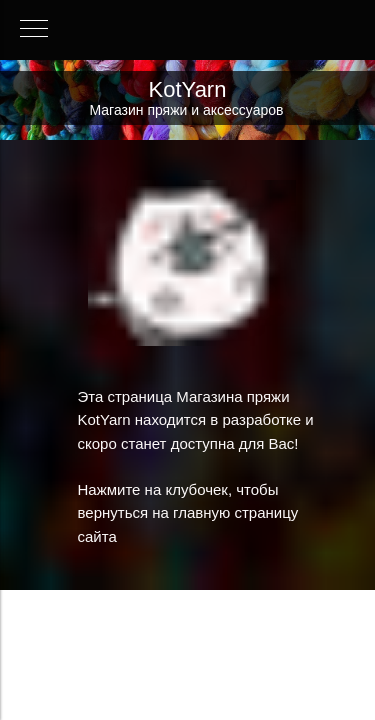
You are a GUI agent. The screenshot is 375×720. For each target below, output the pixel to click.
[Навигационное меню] (34, 30)
